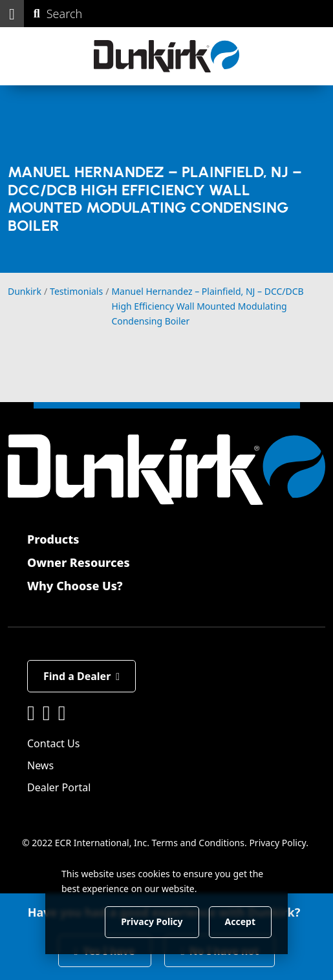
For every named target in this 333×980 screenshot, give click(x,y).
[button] (12, 14)
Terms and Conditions (198, 843)
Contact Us (53, 743)
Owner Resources (79, 562)
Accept (240, 921)
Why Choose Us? (75, 586)
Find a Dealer (81, 676)
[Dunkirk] (166, 56)
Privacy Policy (277, 843)
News (40, 765)
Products (53, 539)
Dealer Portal (59, 787)
